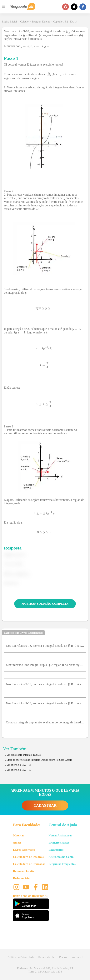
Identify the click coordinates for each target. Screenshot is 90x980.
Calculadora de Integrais (28, 857)
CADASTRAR (45, 805)
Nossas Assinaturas (60, 835)
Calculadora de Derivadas (29, 864)
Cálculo (24, 22)
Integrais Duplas (41, 22)
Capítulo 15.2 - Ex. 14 (65, 22)
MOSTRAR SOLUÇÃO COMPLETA (45, 604)
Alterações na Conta (61, 857)
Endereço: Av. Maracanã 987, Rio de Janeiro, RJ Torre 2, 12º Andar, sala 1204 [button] (45, 970)
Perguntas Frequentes (62, 864)
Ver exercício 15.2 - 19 (19, 770)
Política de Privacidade (21, 957)
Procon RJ (77, 957)
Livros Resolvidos (24, 850)
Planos (63, 957)
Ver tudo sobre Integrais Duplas (24, 755)
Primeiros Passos (59, 843)
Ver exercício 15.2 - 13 (19, 765)
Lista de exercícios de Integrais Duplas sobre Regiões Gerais (39, 760)
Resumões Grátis (24, 871)
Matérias (19, 835)
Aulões (17, 843)
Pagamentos (56, 850)
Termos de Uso (47, 957)
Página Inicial (9, 22)
